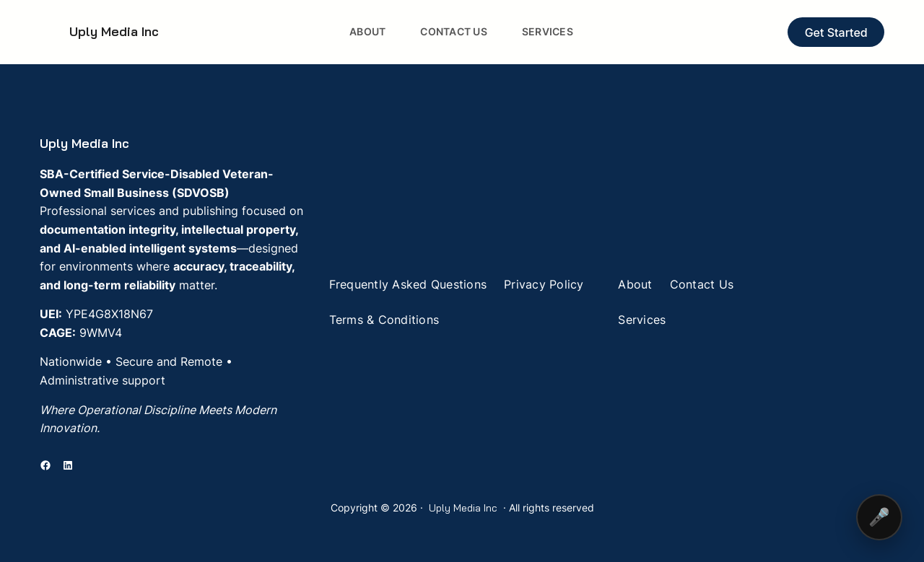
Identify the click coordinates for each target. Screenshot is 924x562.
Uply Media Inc (114, 31)
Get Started (836, 32)
